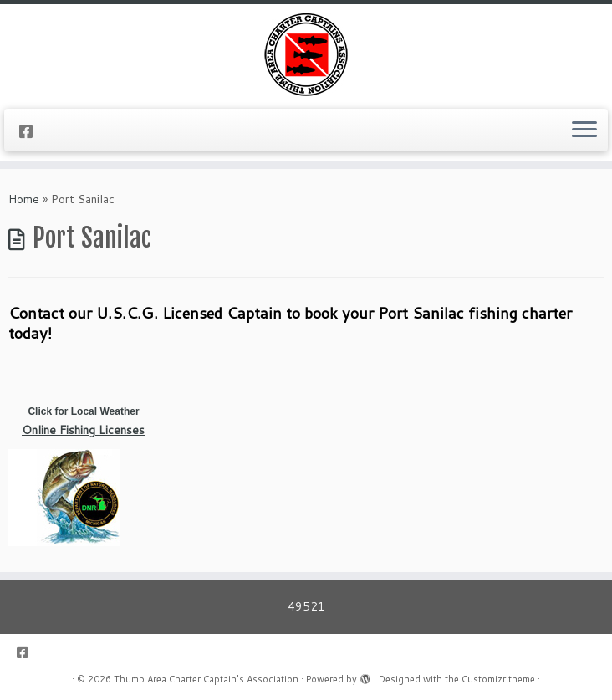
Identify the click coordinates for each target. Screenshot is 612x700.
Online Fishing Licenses (83, 430)
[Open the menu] (584, 130)
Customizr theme (498, 679)
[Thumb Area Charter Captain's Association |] (306, 54)
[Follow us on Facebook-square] (31, 131)
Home (24, 199)
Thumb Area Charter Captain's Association (206, 679)
